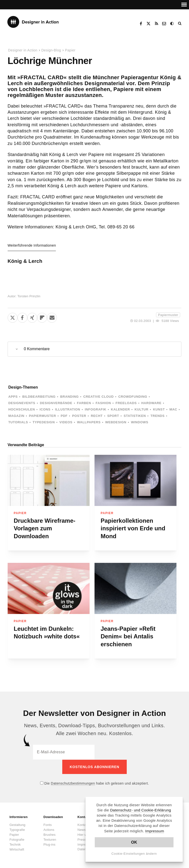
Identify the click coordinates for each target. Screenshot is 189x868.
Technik (15, 844)
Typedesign (44, 422)
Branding (69, 397)
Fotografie (17, 839)
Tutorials (18, 422)
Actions (49, 829)
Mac (173, 409)
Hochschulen (22, 409)
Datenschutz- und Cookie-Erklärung (141, 810)
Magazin (16, 416)
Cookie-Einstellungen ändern (134, 854)
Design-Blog (51, 50)
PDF (64, 416)
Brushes (50, 834)
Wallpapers (89, 422)
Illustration (68, 409)
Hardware (151, 403)
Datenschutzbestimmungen (73, 783)
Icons (45, 409)
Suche (180, 24)
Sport (113, 416)
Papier (70, 50)
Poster (79, 416)
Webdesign (116, 422)
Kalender (120, 409)
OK (134, 842)
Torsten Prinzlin (29, 296)
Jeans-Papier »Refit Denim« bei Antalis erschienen (128, 636)
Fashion (103, 403)
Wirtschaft (17, 849)
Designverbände (56, 403)
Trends (158, 416)
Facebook (141, 24)
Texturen (50, 839)
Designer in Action (33, 22)
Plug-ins (50, 844)
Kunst (159, 409)
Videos (66, 422)
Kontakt (164, 24)
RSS (157, 24)
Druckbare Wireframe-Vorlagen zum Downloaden (45, 528)
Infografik (96, 409)
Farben (84, 403)
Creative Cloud (98, 397)
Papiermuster (168, 315)
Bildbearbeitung (39, 397)
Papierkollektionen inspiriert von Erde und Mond (133, 528)
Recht (97, 416)
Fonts (48, 825)
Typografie (17, 829)
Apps (13, 397)
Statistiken (135, 416)
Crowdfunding (133, 397)
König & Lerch (25, 261)
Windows (140, 422)
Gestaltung (17, 825)
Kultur (142, 409)
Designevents (22, 403)
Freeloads (126, 403)
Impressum (155, 831)
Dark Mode (172, 24)
